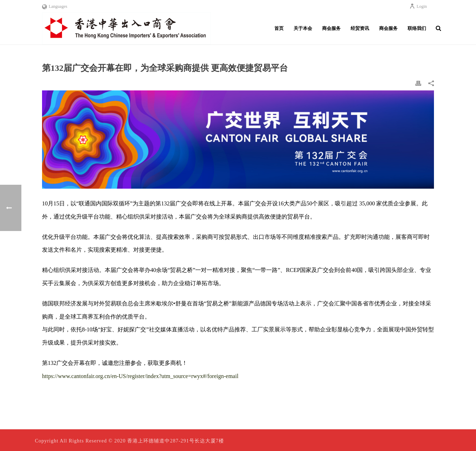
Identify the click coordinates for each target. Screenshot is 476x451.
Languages (55, 6)
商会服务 (331, 28)
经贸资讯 (360, 28)
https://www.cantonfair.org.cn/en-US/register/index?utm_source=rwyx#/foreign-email (140, 376)
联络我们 (417, 28)
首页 (279, 28)
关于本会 (303, 28)
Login (418, 6)
